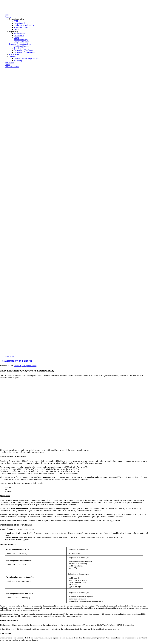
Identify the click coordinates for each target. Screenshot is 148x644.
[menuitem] (76, 15)
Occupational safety (29, 366)
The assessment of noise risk (17, 361)
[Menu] (9, 356)
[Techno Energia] (17, 11)
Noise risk (17, 366)
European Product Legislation (20, 44)
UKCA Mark (14, 54)
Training (12, 56)
